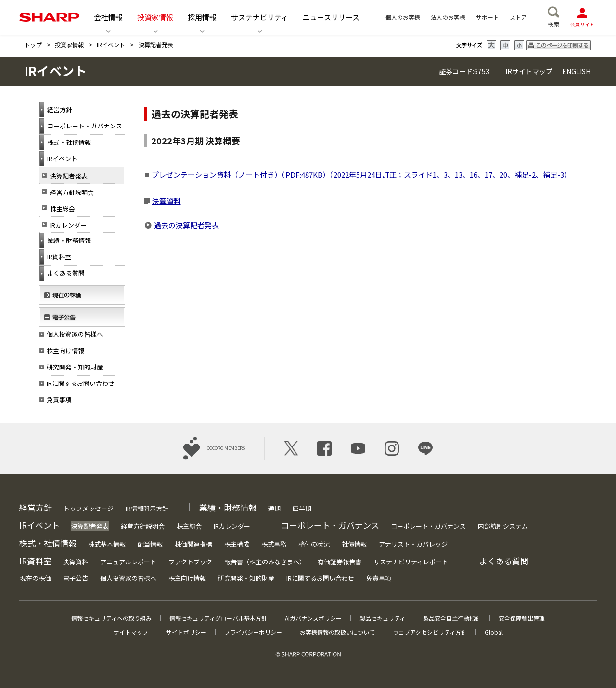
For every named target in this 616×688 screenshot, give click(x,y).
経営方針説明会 (72, 192)
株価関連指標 (193, 544)
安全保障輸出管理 (522, 618)
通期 (274, 508)
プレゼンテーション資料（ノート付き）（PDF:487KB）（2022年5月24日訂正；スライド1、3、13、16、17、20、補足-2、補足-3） (361, 174)
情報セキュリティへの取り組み (111, 618)
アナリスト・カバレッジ (413, 544)
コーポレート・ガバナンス (428, 526)
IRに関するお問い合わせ (320, 578)
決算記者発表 (69, 176)
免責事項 (379, 578)
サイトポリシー (186, 632)
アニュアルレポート (128, 562)
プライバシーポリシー (253, 632)
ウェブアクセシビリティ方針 (430, 632)
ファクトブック (190, 562)
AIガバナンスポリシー (313, 618)
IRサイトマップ (529, 71)
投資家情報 (69, 45)
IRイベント (111, 45)
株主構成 (237, 544)
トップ (33, 45)
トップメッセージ (89, 508)
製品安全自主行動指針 (452, 618)
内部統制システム (503, 526)
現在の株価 (35, 578)
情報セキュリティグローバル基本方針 (218, 618)
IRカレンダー (68, 225)
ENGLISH (576, 71)
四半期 (302, 508)
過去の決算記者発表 (186, 225)
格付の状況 (314, 544)
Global (494, 632)
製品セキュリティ (382, 618)
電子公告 (76, 578)
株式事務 (274, 544)
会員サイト (582, 17)
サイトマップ (131, 632)
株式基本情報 (107, 544)
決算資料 (167, 201)
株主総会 (63, 209)
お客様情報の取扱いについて (337, 632)
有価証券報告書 (340, 562)
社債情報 (354, 544)
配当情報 (150, 544)
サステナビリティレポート (411, 562)
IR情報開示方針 (147, 508)
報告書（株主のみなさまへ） (265, 562)
